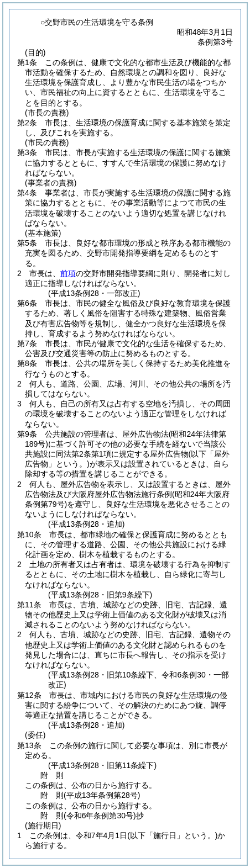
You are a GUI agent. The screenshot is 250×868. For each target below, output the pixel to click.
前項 (68, 273)
